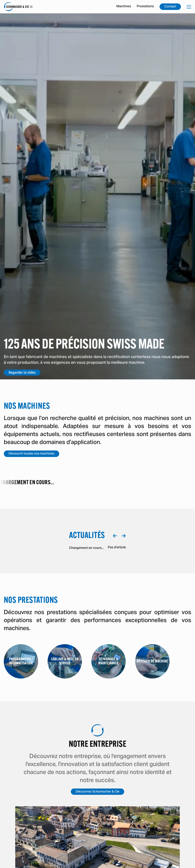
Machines (124, 6)
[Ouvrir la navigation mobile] (189, 7)
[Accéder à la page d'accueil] (18, 7)
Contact (170, 7)
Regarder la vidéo (22, 372)
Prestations (145, 6)
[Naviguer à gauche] (115, 536)
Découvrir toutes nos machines (32, 454)
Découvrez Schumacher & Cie (98, 792)
